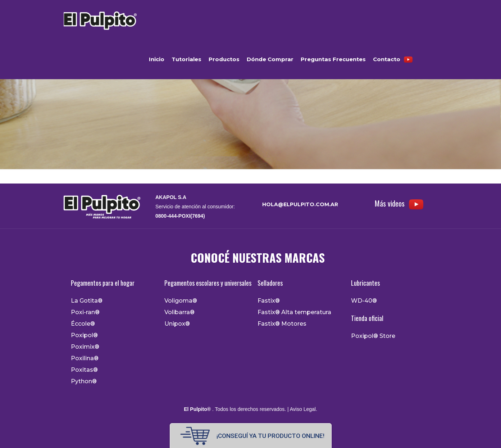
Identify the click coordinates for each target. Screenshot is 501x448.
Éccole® (83, 324)
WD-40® (364, 301)
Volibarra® (179, 312)
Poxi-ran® (85, 312)
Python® (84, 381)
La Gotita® (87, 301)
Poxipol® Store (373, 336)
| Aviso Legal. (302, 409)
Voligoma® (181, 301)
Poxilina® (85, 358)
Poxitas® (84, 370)
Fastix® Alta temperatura (294, 312)
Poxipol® (84, 335)
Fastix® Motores (282, 324)
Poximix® (85, 347)
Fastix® (269, 301)
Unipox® (177, 324)
